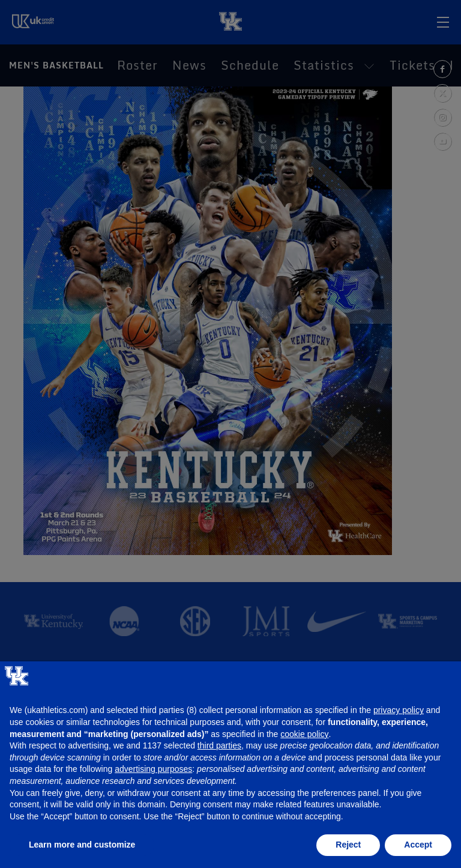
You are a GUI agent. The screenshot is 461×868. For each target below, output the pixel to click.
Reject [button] (348, 845)
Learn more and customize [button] (82, 845)
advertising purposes (153, 769)
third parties (219, 745)
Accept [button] (418, 845)
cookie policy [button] (304, 734)
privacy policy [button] (399, 710)
